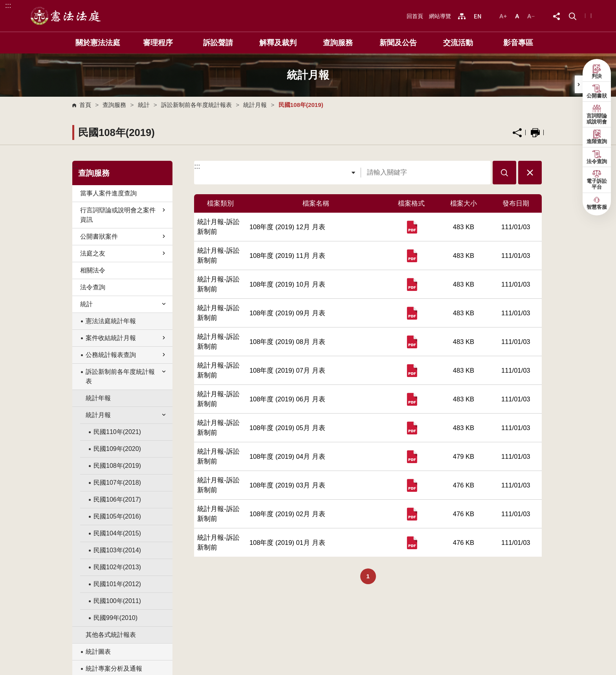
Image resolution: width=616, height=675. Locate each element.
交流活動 (458, 43)
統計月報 (255, 105)
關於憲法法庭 (98, 43)
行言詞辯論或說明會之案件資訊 (123, 215)
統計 (144, 105)
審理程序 (158, 43)
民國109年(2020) (117, 449)
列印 (535, 133)
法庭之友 (123, 253)
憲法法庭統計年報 (111, 321)
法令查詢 (93, 287)
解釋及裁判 (278, 43)
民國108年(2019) (117, 466)
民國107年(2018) (117, 483)
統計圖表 (98, 652)
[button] (573, 16)
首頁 (85, 105)
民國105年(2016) (117, 516)
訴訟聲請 (218, 43)
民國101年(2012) (117, 584)
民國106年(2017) (117, 499)
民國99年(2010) (115, 618)
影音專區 (518, 43)
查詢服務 (338, 43)
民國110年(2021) (117, 432)
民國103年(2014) (117, 550)
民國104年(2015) (117, 533)
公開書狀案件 (123, 236)
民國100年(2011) (117, 601)
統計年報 (98, 398)
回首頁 (415, 16)
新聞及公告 (398, 43)
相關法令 (93, 270)
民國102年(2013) (117, 567)
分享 (517, 133)
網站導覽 (440, 16)
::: (8, 5)
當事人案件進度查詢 (108, 193)
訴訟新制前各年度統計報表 (196, 105)
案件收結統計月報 (126, 338)
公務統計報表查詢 (126, 355)
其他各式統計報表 (111, 635)
